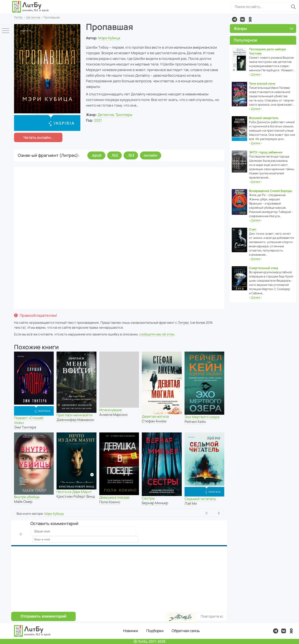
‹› (256, 74)
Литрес (183, 322)
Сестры (148, 498)
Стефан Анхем (154, 421)
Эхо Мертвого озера (202, 417)
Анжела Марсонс (114, 415)
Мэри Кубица (109, 38)
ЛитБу (18, 17)
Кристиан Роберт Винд (76, 496)
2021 (98, 120)
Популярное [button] (245, 40)
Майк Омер (23, 502)
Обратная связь (186, 631)
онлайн (151, 155)
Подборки (155, 631)
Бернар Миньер (155, 503)
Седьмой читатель (200, 499)
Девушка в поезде (114, 497)
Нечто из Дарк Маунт (74, 492)
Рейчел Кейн (195, 422)
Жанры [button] (263, 28)
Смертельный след (263, 268)
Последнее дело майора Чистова (267, 51)
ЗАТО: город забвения (266, 152)
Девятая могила (155, 416)
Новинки (131, 631)
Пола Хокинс (110, 502)
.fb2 (114, 155)
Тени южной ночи (262, 83)
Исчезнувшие (111, 410)
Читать (37, 137)
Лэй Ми (191, 503)
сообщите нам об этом (157, 334)
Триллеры (124, 115)
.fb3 (131, 155)
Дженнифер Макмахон (75, 420)
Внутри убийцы (27, 497)
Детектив (33, 17)
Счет (253, 229)
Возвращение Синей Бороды (271, 191)
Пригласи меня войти (75, 415)
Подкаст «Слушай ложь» (29, 420)
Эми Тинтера (25, 427)
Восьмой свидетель (264, 118)
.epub (96, 155)
